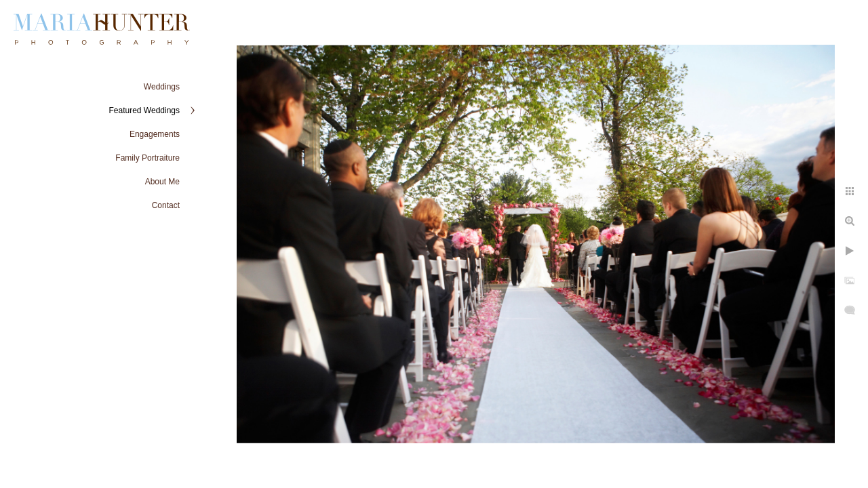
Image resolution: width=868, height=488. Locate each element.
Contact (166, 205)
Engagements (155, 134)
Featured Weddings (144, 110)
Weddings (162, 87)
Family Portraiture (147, 158)
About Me (162, 182)
